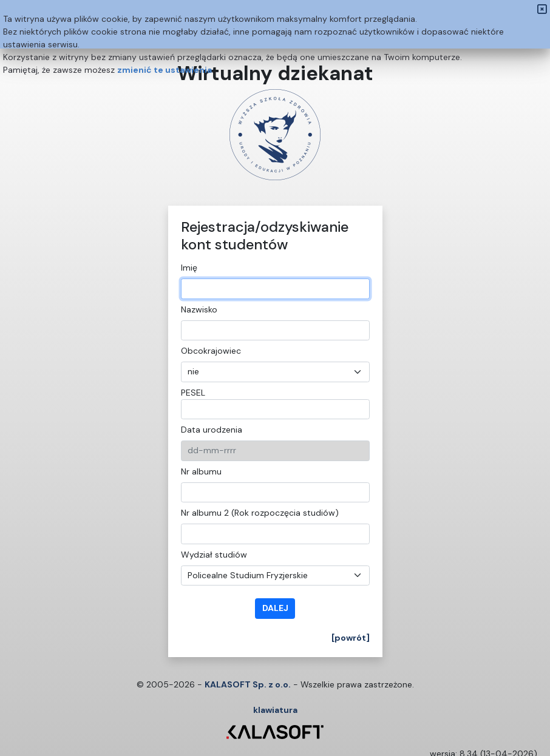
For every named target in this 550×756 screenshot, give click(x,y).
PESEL (193, 393)
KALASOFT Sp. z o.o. (248, 684)
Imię (189, 268)
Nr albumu (201, 471)
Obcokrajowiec (211, 351)
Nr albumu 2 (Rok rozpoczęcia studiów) (260, 513)
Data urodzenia (212, 430)
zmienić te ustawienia (165, 70)
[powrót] (351, 638)
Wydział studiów (214, 555)
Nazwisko (199, 309)
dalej (275, 608)
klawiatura (275, 710)
